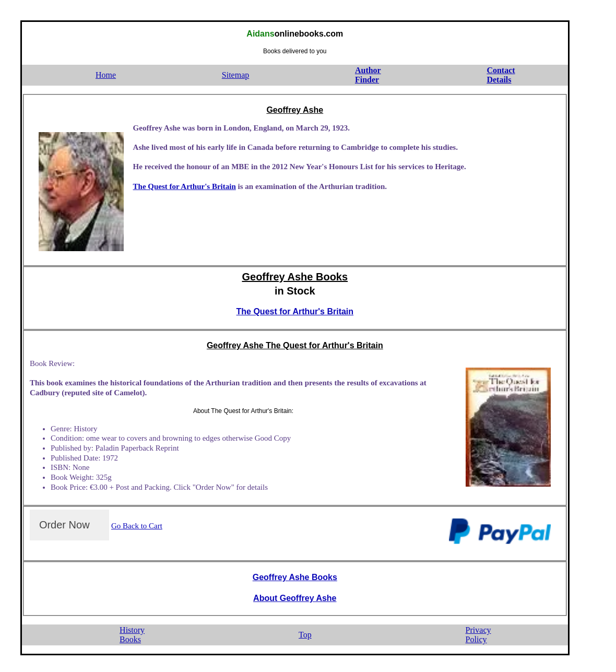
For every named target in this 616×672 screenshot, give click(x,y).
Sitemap (235, 75)
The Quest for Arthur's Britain (185, 186)
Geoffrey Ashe (295, 110)
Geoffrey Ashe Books (295, 277)
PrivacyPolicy (478, 635)
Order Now (64, 525)
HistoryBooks (132, 635)
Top (305, 635)
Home (106, 75)
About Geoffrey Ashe (295, 598)
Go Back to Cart (137, 526)
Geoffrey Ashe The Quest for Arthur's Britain (295, 345)
